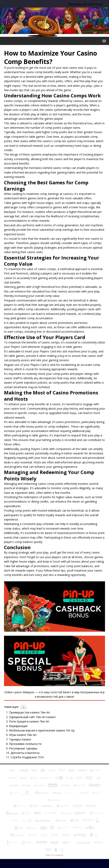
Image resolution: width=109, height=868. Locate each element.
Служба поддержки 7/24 (27, 757)
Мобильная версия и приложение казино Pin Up (42, 730)
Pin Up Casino (63, 861)
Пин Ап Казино (10, 861)
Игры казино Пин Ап (23, 735)
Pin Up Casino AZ (25, 866)
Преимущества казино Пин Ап (29, 712)
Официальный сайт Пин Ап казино (32, 717)
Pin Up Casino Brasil (50, 866)
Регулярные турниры (23, 748)
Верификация (18, 726)
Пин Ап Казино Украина (37, 861)
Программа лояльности (25, 744)
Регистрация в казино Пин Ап (29, 721)
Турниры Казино (20, 739)
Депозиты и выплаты (25, 753)
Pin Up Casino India (85, 861)
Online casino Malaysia (19, 692)
